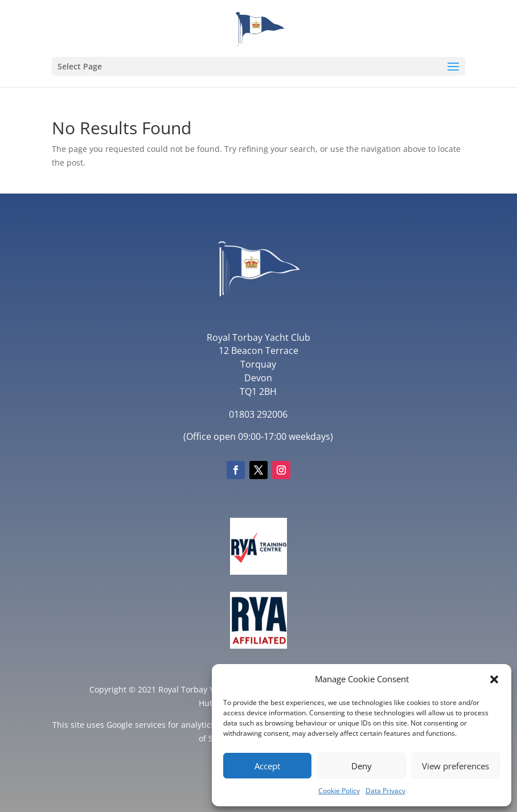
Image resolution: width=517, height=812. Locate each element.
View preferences (456, 766)
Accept (267, 766)
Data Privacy (385, 791)
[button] (494, 679)
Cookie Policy (339, 791)
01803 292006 (258, 414)
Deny (362, 766)
